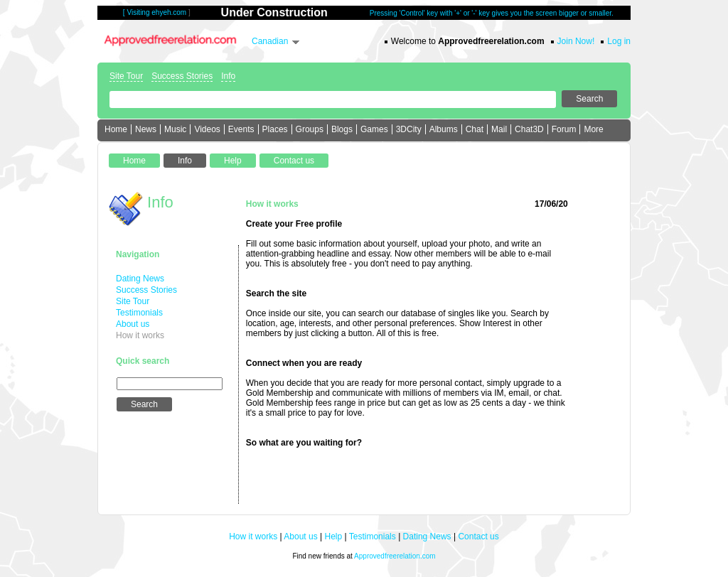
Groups (310, 129)
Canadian (270, 41)
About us (133, 324)
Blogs (342, 129)
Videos (207, 129)
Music (175, 129)
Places (275, 129)
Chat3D (529, 129)
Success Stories (182, 76)
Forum (564, 129)
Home (116, 129)
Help (334, 536)
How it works (140, 335)
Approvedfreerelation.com (395, 556)
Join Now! (576, 41)
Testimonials (139, 313)
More (593, 129)
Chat (475, 129)
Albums (444, 129)
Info (228, 76)
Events (241, 129)
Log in (619, 41)
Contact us (478, 536)
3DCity (409, 129)
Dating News (140, 279)
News (146, 129)
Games (374, 129)
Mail (499, 129)
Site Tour (126, 76)
